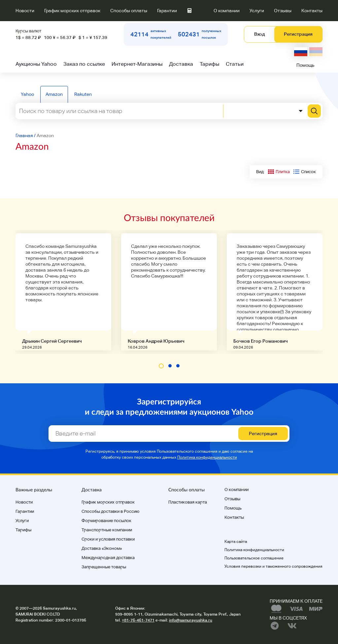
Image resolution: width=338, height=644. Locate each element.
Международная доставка (108, 558)
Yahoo (27, 94)
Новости (25, 11)
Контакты (312, 11)
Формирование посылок (106, 521)
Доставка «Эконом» (102, 548)
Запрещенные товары (104, 567)
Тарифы (209, 64)
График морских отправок (72, 11)
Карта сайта (236, 542)
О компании (227, 11)
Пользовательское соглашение (254, 558)
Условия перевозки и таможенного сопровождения (273, 566)
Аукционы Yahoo (36, 64)
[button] (161, 366)
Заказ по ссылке (84, 64)
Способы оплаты (129, 11)
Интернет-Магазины (137, 64)
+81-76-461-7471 (138, 620)
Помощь (305, 65)
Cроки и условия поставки (108, 539)
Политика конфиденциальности (207, 457)
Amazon (54, 94)
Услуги (257, 11)
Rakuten (83, 94)
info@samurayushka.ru (191, 620)
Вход (259, 34)
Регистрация (298, 34)
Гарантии (167, 11)
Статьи (235, 64)
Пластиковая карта (188, 502)
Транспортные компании (107, 530)
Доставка (181, 64)
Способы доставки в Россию (110, 511)
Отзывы (283, 11)
